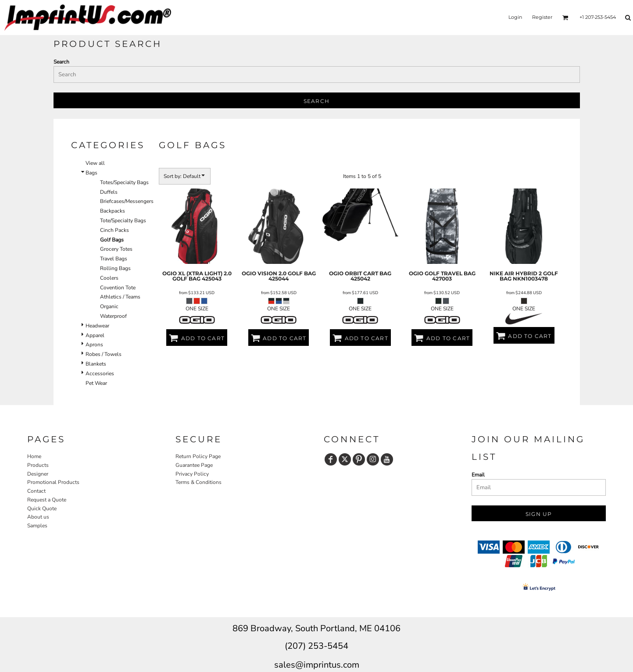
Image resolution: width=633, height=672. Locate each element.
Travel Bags (114, 259)
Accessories (100, 373)
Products (38, 465)
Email (478, 475)
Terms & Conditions (198, 482)
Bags (91, 173)
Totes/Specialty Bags (124, 182)
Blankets (96, 364)
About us (38, 517)
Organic (109, 306)
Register (542, 17)
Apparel (95, 335)
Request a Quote (47, 500)
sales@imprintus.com (317, 665)
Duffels (109, 192)
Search (61, 62)
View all (95, 163)
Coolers (109, 278)
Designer (38, 474)
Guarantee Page (194, 465)
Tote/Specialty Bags (123, 220)
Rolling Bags (115, 268)
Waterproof (113, 316)
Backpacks (113, 211)
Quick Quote (42, 508)
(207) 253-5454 (316, 646)
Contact (36, 491)
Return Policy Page (198, 456)
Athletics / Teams (120, 297)
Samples (37, 526)
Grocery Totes (116, 249)
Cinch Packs (114, 230)
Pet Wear (96, 383)
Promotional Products (53, 482)
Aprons (94, 345)
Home (34, 456)
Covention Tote (118, 288)
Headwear (97, 326)
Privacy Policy (192, 474)
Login (515, 17)
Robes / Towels (104, 354)
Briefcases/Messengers (127, 201)
